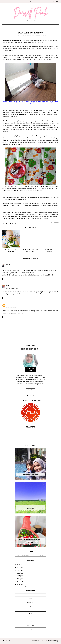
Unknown (9, 305)
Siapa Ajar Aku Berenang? (30, 474)
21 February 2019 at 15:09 (12, 307)
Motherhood (30, 602)
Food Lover (30, 610)
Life (30, 606)
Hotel (30, 621)
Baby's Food (20, 36)
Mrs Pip (8, 265)
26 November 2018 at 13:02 (12, 288)
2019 (19, 582)
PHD (31, 618)
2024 (19, 567)
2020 (19, 579)
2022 (19, 573)
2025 (19, 565)
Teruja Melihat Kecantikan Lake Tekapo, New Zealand (30, 508)
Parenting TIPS (30, 629)
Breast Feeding (30, 625)
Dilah (8, 286)
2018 (19, 585)
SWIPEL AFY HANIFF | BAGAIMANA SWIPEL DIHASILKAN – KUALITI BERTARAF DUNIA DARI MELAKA (30, 541)
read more (30, 390)
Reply (4, 279)
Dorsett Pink (40, 640)
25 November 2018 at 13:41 (12, 267)
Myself (30, 614)
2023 (19, 570)
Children (30, 595)
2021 (19, 576)
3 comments (55, 223)
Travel (30, 599)
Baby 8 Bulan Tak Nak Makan (31, 33)
